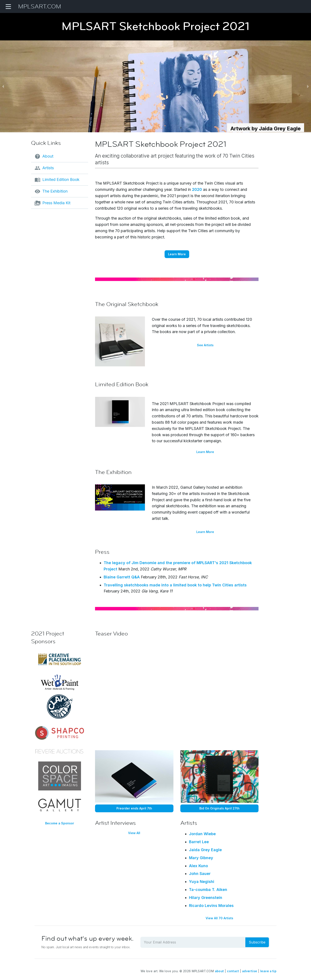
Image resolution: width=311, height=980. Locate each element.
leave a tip (268, 971)
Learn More (177, 254)
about (219, 971)
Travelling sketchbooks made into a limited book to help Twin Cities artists (175, 585)
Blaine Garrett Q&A (122, 577)
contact (233, 971)
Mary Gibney (201, 858)
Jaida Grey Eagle (205, 850)
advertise (250, 971)
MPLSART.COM (40, 7)
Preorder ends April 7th (134, 808)
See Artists (205, 345)
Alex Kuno (198, 866)
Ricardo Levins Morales (211, 906)
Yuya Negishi (202, 882)
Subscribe (257, 942)
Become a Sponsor (60, 823)
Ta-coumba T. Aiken (208, 890)
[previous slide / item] (3, 86)
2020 (197, 189)
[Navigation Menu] (8, 6)
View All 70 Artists (219, 918)
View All (134, 833)
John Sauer (200, 874)
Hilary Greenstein (206, 898)
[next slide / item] (308, 86)
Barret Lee (199, 842)
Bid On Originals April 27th (219, 808)
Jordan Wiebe (202, 834)
